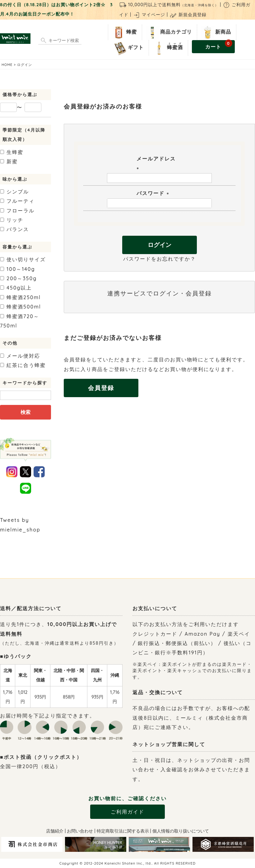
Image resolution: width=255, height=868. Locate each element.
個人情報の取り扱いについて (181, 831)
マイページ (149, 15)
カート (219, 45)
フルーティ (17, 201)
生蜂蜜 (12, 152)
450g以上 (16, 288)
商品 (168, 32)
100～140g (18, 269)
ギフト (128, 48)
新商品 (215, 32)
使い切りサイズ (23, 259)
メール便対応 (20, 356)
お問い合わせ (80, 831)
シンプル (14, 192)
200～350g (18, 278)
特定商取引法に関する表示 (123, 831)
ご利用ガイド (127, 812)
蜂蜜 (124, 32)
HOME (7, 65)
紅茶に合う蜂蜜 (23, 365)
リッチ (12, 220)
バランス (14, 229)
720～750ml (20, 321)
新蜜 (9, 161)
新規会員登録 (188, 15)
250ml (20, 297)
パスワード (154, 193)
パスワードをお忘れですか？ (160, 259)
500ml (21, 307)
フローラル (17, 211)
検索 (25, 412)
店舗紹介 (55, 831)
